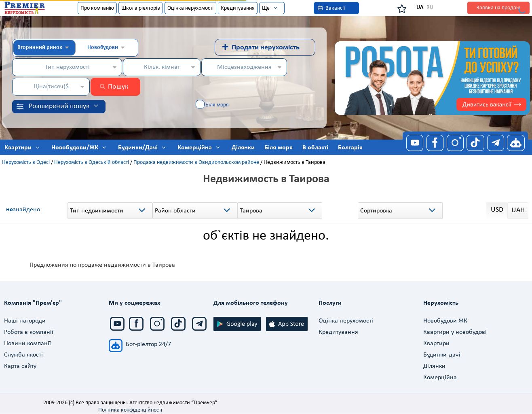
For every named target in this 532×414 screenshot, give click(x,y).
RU (430, 7)
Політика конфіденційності (130, 410)
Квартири (436, 344)
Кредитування (238, 8)
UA (420, 7)
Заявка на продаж (498, 8)
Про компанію (97, 8)
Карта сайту (20, 366)
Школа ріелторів (141, 8)
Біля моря (217, 105)
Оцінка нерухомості (190, 8)
